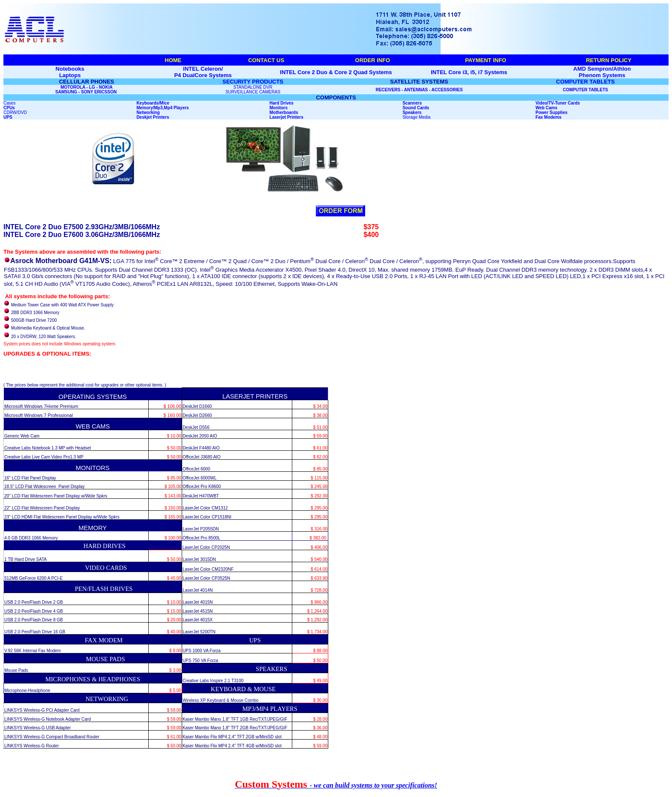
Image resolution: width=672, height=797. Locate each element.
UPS (8, 117)
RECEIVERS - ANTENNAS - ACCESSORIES (419, 90)
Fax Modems (549, 117)
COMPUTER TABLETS (586, 82)
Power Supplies (552, 112)
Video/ (542, 103)
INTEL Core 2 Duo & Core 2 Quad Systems (336, 72)
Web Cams (547, 108)
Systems (614, 75)
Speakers (412, 112)
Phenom (590, 75)
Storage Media (416, 117)
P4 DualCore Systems (203, 75)
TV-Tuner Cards (564, 103)
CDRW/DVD (15, 112)
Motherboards (284, 112)
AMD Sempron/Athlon (602, 69)
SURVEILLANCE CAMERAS (253, 92)
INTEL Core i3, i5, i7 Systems (469, 72)
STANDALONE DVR (253, 87)
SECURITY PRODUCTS (253, 82)
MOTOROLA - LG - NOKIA (87, 87)
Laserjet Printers (286, 117)
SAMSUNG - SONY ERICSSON (87, 92)
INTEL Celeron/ (203, 69)
